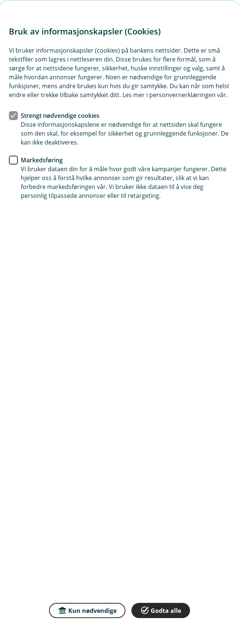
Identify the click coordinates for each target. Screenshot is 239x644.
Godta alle (161, 610)
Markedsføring (42, 160)
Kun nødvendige (87, 610)
